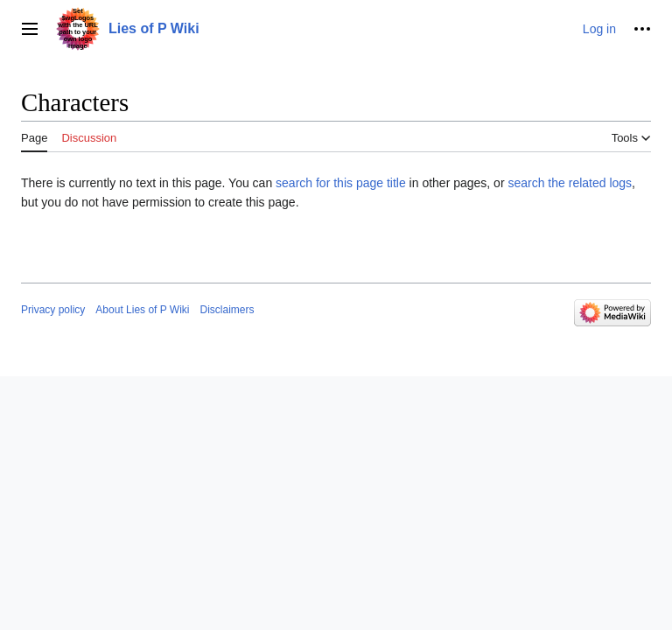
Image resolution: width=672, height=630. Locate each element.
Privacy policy (53, 310)
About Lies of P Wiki (142, 310)
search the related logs (570, 183)
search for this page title (341, 183)
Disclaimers (227, 310)
